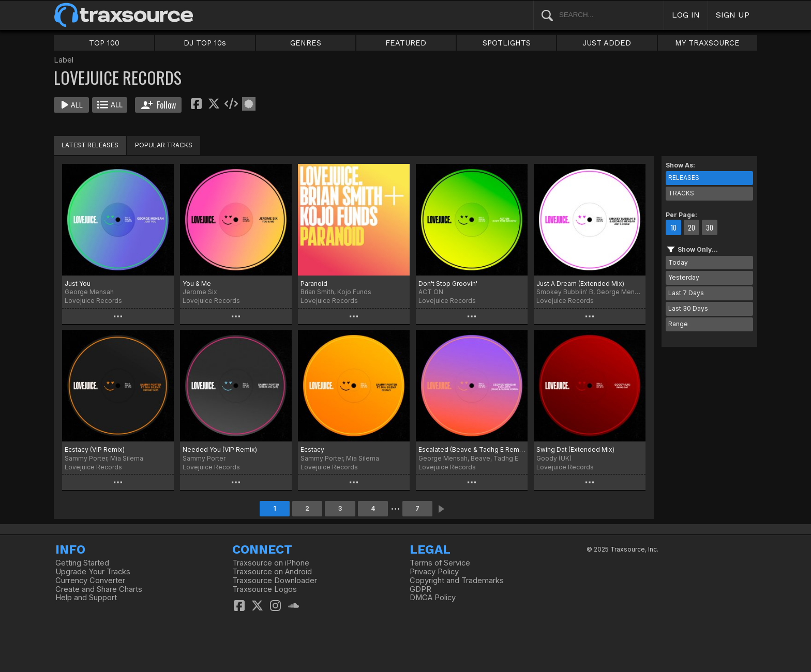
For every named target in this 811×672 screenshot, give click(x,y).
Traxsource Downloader (275, 581)
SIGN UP (733, 15)
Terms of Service (440, 563)
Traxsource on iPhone (271, 563)
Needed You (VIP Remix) (220, 449)
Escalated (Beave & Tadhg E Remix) (472, 449)
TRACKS (681, 193)
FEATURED (406, 43)
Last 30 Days (688, 308)
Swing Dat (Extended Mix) (575, 449)
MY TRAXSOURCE (707, 43)
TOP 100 (104, 43)
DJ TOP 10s (205, 43)
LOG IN (686, 15)
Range (678, 324)
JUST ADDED (607, 43)
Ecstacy (312, 449)
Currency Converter (90, 581)
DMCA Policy (433, 598)
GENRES (306, 43)
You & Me (197, 284)
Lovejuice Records (93, 301)
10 (673, 227)
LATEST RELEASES (90, 145)
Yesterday (684, 277)
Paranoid (314, 284)
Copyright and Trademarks (457, 581)
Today (678, 262)
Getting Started (82, 563)
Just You (78, 284)
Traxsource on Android (272, 572)
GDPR (420, 589)
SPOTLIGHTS (507, 43)
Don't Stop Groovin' (448, 284)
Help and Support (86, 598)
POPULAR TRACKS (164, 145)
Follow (159, 105)
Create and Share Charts (99, 589)
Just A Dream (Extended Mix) (580, 284)
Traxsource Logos (265, 589)
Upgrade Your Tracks (93, 572)
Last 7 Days (686, 293)
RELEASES (684, 178)
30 (710, 227)
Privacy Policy (434, 572)
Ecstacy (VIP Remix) (95, 449)
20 (692, 227)
